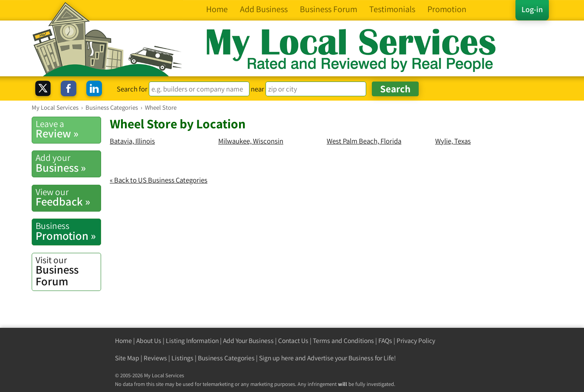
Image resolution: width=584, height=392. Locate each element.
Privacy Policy (416, 341)
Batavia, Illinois (132, 141)
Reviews (155, 358)
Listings (182, 358)
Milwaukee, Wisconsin (251, 141)
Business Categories (226, 358)
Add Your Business (248, 341)
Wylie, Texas (453, 141)
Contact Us (293, 341)
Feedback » (68, 197)
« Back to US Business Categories (159, 180)
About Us (149, 341)
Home (123, 341)
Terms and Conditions (343, 341)
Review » (68, 129)
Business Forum (68, 271)
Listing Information (192, 341)
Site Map (127, 358)
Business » (68, 163)
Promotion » (68, 231)
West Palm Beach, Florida (364, 141)
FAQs (385, 341)
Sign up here (276, 358)
